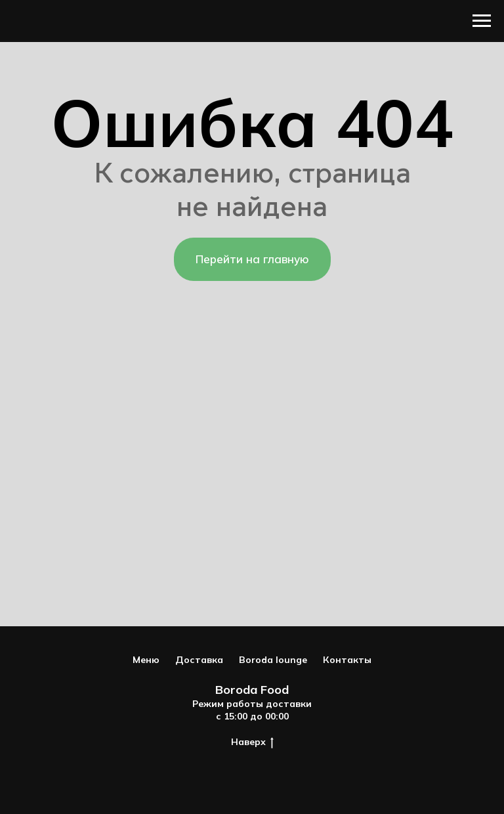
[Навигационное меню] (482, 21)
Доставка (199, 660)
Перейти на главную (252, 259)
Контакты (347, 660)
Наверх (252, 742)
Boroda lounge (273, 660)
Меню (146, 660)
